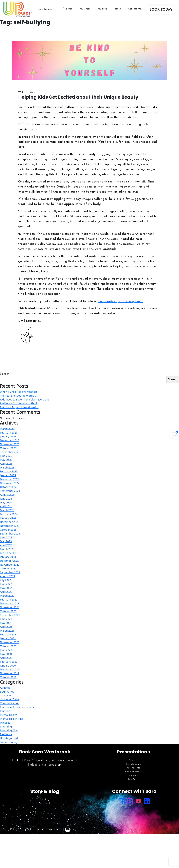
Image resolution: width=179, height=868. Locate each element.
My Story (85, 9)
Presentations (44, 9)
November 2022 (10, 565)
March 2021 (7, 631)
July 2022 (5, 580)
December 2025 (10, 440)
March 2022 (7, 596)
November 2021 (10, 607)
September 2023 (10, 534)
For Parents (133, 768)
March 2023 (7, 549)
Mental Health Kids (12, 719)
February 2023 (9, 553)
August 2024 (8, 495)
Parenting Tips (9, 730)
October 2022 (8, 568)
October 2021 (8, 611)
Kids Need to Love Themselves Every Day (25, 399)
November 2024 (10, 483)
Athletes (67, 9)
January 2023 (8, 557)
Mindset (5, 723)
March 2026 (7, 429)
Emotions (6, 711)
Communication (10, 703)
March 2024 (7, 510)
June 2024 (6, 499)
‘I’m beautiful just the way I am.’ (120, 301)
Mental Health (9, 715)
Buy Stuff (45, 803)
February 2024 (9, 514)
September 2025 (10, 452)
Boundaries (7, 692)
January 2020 (8, 666)
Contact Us (135, 9)
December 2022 (10, 561)
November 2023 (10, 526)
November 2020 (10, 642)
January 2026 (8, 436)
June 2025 (6, 456)
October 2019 (8, 677)
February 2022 (9, 600)
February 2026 (9, 433)
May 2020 (6, 654)
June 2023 (6, 537)
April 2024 (6, 506)
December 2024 (10, 479)
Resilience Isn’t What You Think (19, 403)
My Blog (102, 9)
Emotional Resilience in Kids (17, 707)
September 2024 (10, 491)
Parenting (6, 726)
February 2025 (9, 471)
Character (6, 695)
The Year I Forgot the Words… (18, 396)
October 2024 (8, 487)
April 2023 (6, 545)
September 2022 (10, 572)
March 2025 (7, 468)
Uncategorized (9, 738)
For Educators (133, 772)
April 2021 (6, 627)
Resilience (6, 734)
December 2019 (10, 669)
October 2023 (8, 530)
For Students (133, 764)
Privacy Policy (9, 830)
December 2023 (10, 522)
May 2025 (6, 460)
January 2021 (8, 638)
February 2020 (9, 662)
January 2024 (8, 518)
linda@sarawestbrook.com (45, 765)
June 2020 (6, 650)
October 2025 (8, 448)
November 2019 (10, 673)
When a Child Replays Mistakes (19, 392)
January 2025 (8, 475)
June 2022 (6, 584)
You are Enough (10, 742)
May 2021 (6, 623)
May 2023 (6, 541)
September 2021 (10, 615)
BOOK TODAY (161, 10)
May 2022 (6, 588)
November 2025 (10, 444)
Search (5, 374)
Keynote (133, 776)
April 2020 (6, 658)
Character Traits (10, 699)
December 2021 (10, 603)
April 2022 (6, 592)
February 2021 (9, 634)
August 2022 (8, 576)
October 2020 (8, 646)
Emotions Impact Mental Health (19, 407)
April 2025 (6, 464)
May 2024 (6, 502)
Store (118, 9)
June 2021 (6, 619)
